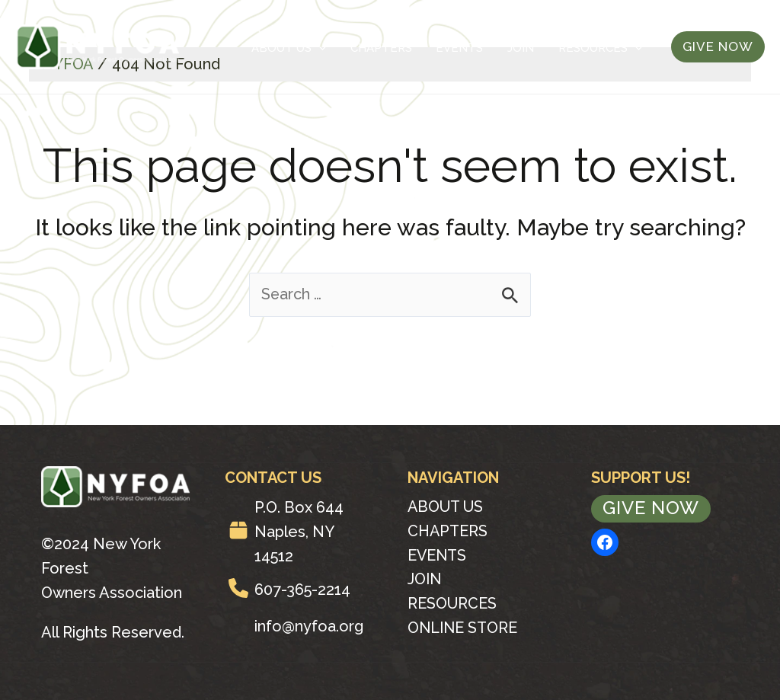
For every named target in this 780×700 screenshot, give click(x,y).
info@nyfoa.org (309, 626)
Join (536, 48)
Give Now (651, 508)
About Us (342, 48)
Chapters (422, 48)
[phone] (238, 588)
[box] (238, 530)
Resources (603, 48)
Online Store (464, 629)
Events (487, 48)
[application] (372, 48)
